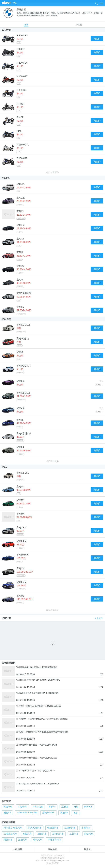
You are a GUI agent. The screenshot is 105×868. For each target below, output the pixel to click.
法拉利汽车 (70, 828)
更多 (76, 813)
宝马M (5, 467)
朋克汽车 (42, 834)
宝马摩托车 (7, 30)
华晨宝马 (6, 178)
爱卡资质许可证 (52, 863)
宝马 (15, 3)
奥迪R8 (64, 813)
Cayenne (23, 807)
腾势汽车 (8, 840)
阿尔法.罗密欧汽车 (13, 828)
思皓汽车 (89, 834)
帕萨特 (52, 807)
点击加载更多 (52, 172)
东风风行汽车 (35, 828)
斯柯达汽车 (58, 834)
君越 (76, 807)
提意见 (87, 849)
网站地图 (52, 849)
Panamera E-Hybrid (27, 813)
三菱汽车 (74, 834)
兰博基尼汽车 (10, 834)
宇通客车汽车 (55, 840)
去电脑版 (18, 849)
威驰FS (7, 813)
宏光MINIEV (48, 813)
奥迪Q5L (8, 807)
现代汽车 (38, 840)
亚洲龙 (65, 807)
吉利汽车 (86, 828)
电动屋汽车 (53, 828)
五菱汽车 (23, 840)
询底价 (97, 39)
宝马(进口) (6, 319)
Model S (88, 807)
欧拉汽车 (27, 834)
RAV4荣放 (38, 807)
